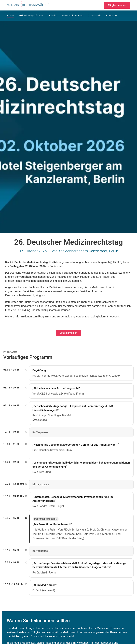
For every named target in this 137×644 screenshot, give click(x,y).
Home (10, 16)
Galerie (52, 16)
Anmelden (112, 16)
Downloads (94, 16)
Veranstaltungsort (72, 16)
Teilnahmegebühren (31, 16)
